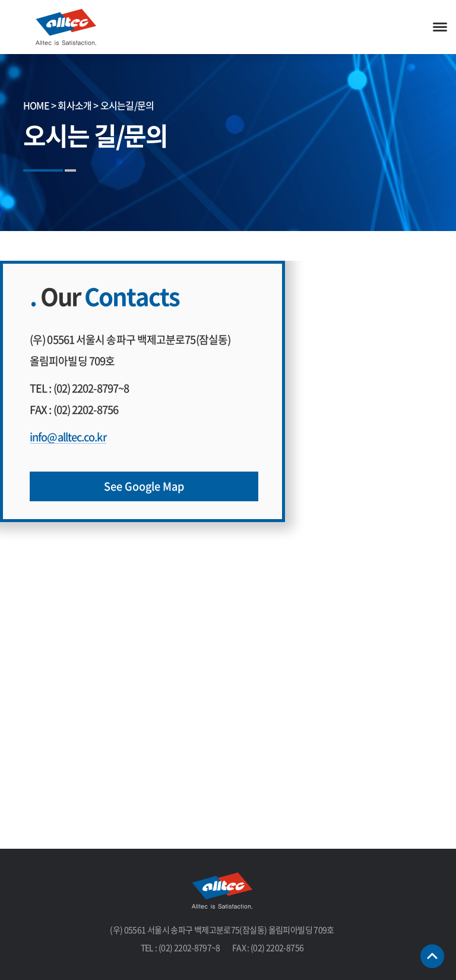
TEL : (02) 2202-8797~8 (79, 388)
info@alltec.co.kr (68, 437)
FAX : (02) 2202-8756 (74, 410)
